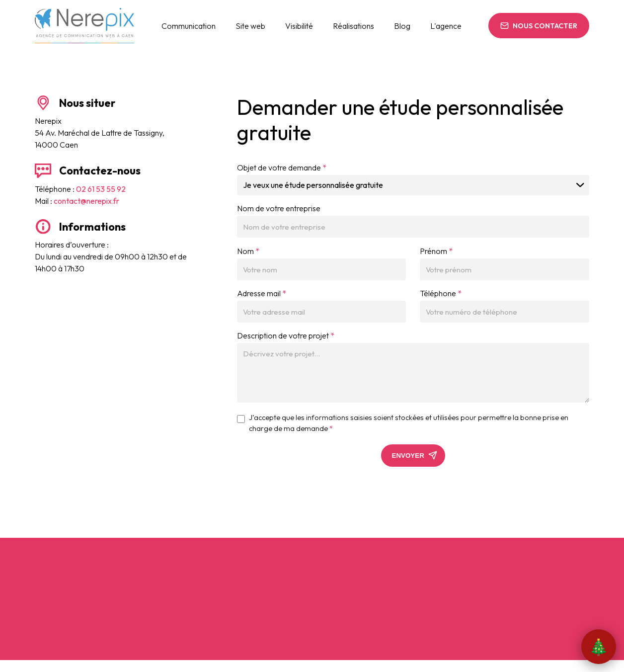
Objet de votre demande (282, 168)
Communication (189, 26)
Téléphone (441, 293)
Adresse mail (262, 293)
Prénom (436, 251)
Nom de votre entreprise (279, 208)
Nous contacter (545, 26)
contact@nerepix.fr (86, 201)
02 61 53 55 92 (101, 189)
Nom (248, 251)
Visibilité (299, 26)
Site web (250, 26)
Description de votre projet (286, 336)
